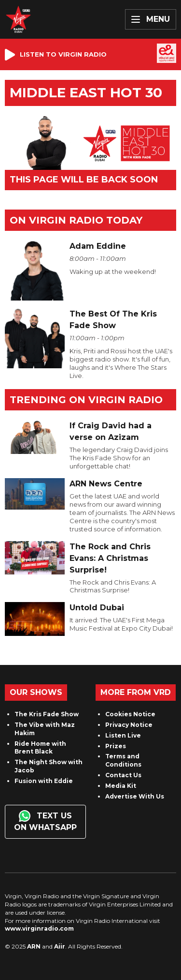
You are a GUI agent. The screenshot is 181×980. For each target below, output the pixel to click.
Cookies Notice (130, 714)
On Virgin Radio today (76, 220)
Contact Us (123, 775)
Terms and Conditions (123, 760)
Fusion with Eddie (44, 781)
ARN (34, 946)
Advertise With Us (135, 796)
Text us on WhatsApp (45, 821)
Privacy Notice (129, 725)
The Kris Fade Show (47, 714)
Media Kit (121, 786)
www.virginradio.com (39, 928)
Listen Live (123, 735)
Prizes (116, 746)
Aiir (60, 946)
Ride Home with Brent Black (40, 748)
